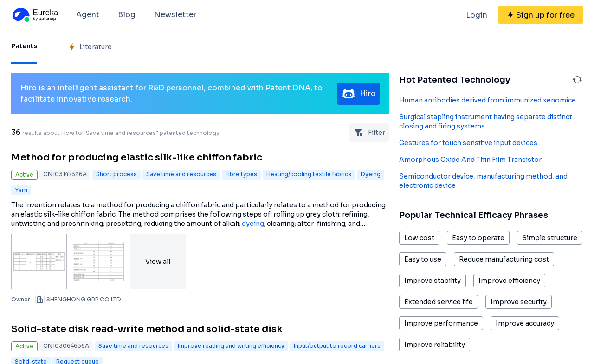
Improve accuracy (525, 323)
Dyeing (371, 174)
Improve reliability (435, 345)
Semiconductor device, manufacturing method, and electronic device (483, 181)
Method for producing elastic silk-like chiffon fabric (137, 157)
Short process (116, 174)
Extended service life (439, 302)
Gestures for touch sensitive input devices (468, 143)
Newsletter (175, 15)
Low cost (419, 238)
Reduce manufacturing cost (504, 259)
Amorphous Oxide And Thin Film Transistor (470, 160)
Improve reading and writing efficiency (231, 346)
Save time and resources (181, 174)
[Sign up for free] (541, 15)
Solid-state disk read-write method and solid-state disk (147, 329)
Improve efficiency (509, 281)
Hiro (358, 94)
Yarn (21, 190)
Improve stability (433, 281)
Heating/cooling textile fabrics (309, 174)
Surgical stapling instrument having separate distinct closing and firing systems (486, 121)
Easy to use (423, 259)
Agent (88, 15)
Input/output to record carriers (337, 346)
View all (158, 262)
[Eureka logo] (34, 15)
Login (477, 15)
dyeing (253, 224)
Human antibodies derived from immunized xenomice (487, 100)
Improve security (519, 302)
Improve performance (441, 323)
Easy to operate (478, 238)
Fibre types (241, 174)
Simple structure (550, 238)
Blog (127, 15)
